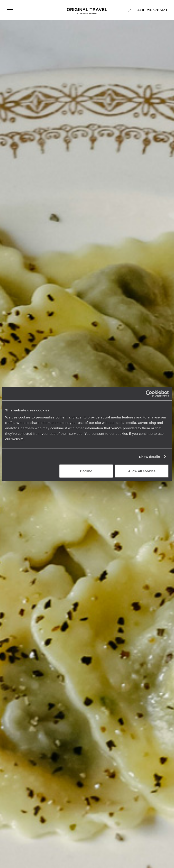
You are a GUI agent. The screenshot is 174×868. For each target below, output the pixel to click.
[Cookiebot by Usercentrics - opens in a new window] (149, 393)
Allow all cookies (142, 471)
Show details (150, 456)
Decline (86, 471)
